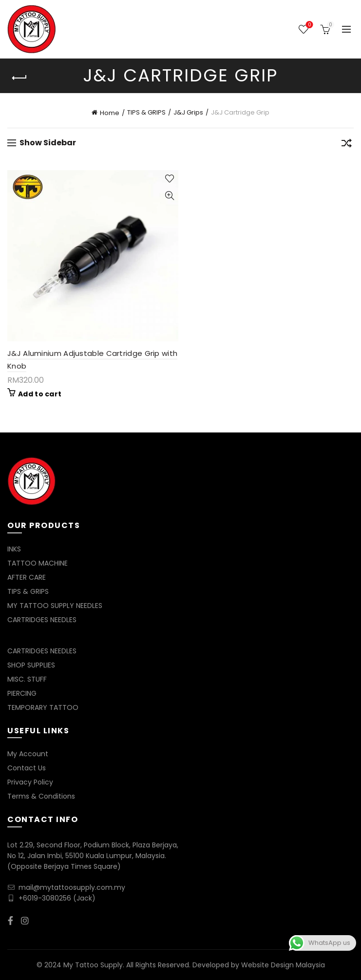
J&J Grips (188, 112)
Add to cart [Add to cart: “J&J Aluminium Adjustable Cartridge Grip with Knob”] (40, 394)
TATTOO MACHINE (38, 563)
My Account (28, 754)
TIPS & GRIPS (146, 112)
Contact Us (27, 768)
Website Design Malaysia (283, 965)
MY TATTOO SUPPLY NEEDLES (55, 606)
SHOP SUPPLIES (31, 665)
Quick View (170, 196)
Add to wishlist (170, 179)
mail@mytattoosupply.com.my (72, 887)
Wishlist (309, 25)
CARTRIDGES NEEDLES (42, 620)
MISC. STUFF (27, 679)
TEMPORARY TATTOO (43, 707)
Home (110, 113)
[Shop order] (346, 145)
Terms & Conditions (41, 796)
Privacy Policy (30, 782)
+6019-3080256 (45, 898)
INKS (14, 549)
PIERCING (22, 693)
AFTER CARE (27, 577)
